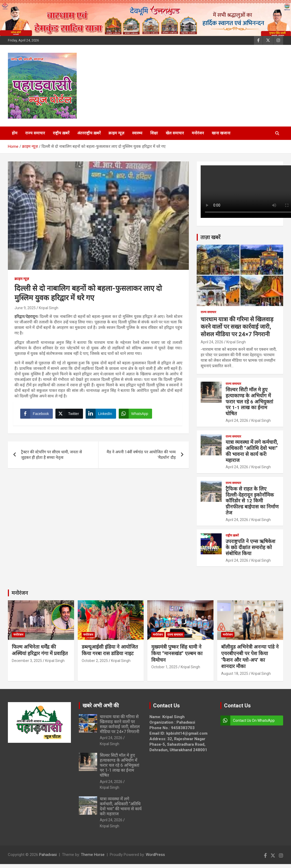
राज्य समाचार (35, 133)
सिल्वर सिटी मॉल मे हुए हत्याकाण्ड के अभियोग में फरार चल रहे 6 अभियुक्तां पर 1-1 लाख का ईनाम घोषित (249, 402)
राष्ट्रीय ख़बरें (61, 133)
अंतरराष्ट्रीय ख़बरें (89, 133)
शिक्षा (154, 133)
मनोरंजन (198, 133)
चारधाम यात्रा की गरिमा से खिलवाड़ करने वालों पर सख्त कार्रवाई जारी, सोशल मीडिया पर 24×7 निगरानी (237, 327)
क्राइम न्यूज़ (116, 133)
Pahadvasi (48, 855)
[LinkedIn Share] (102, 414)
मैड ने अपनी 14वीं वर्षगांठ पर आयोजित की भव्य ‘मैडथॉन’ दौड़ (141, 456)
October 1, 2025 (164, 667)
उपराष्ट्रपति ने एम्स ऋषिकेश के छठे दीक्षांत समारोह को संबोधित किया (250, 547)
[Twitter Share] (70, 414)
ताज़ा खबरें (210, 237)
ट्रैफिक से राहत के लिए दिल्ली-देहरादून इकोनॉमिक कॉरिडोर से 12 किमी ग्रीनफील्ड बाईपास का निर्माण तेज (252, 501)
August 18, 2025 (235, 674)
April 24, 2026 (212, 342)
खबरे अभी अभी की (101, 706)
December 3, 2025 (27, 661)
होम (15, 133)
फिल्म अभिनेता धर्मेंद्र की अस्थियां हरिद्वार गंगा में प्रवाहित (40, 650)
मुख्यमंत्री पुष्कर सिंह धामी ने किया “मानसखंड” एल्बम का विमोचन (177, 653)
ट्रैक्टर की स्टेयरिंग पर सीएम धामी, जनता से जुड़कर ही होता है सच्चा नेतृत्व (51, 456)
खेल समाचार (175, 133)
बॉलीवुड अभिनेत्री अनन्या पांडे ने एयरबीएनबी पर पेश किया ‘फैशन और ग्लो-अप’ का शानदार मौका (250, 657)
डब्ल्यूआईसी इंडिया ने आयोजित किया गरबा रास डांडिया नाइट (110, 650)
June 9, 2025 (25, 308)
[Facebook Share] (37, 414)
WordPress (155, 855)
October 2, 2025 (95, 661)
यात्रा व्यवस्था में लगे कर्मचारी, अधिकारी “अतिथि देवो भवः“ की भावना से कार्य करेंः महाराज (252, 451)
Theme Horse (93, 855)
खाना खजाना (221, 133)
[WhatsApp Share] (136, 414)
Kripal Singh (49, 308)
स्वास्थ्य (137, 133)
